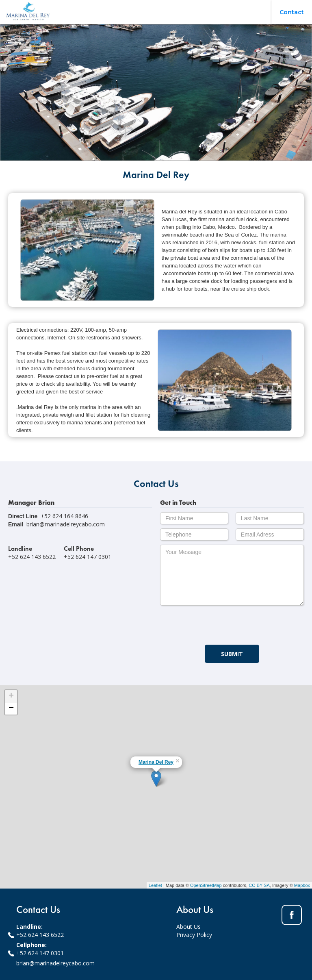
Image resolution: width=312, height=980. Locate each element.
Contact (292, 12)
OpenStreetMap (206, 885)
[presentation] (222, 626)
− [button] (11, 708)
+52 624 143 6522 (40, 935)
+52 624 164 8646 (64, 516)
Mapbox (302, 885)
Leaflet (155, 885)
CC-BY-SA (259, 885)
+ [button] (11, 696)
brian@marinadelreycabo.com (66, 524)
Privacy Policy (194, 935)
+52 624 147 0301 (40, 953)
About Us (188, 927)
